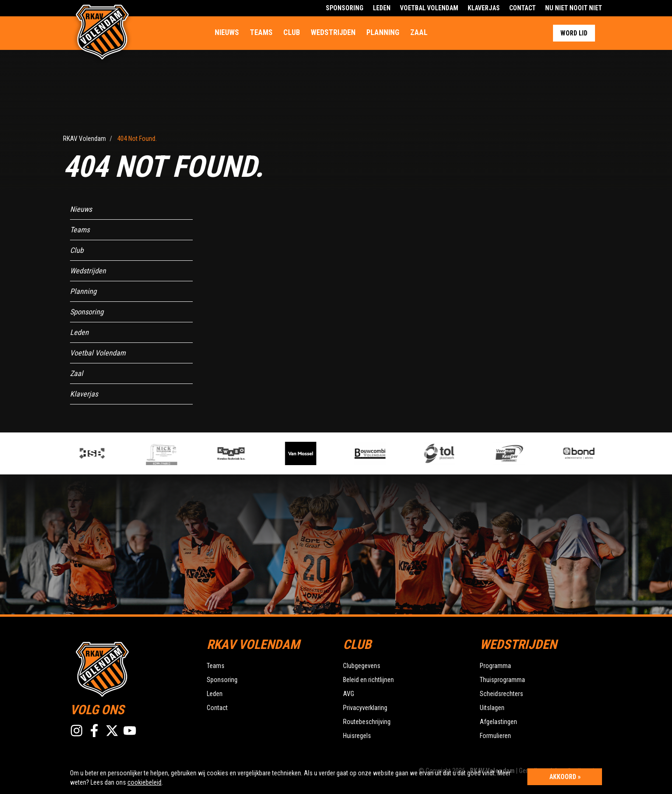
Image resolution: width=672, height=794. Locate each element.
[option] (247, 453)
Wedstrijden (333, 32)
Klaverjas (484, 8)
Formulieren (495, 736)
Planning (383, 32)
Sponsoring (345, 8)
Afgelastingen (498, 722)
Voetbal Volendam (429, 8)
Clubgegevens (362, 666)
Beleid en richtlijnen (368, 680)
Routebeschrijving (367, 722)
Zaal (419, 32)
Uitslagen (492, 708)
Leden (382, 8)
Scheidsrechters (501, 694)
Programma (495, 666)
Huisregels (357, 736)
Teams (261, 32)
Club (292, 32)
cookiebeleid (144, 782)
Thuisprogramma (502, 680)
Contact (522, 8)
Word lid (574, 33)
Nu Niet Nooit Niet (574, 8)
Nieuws (227, 32)
